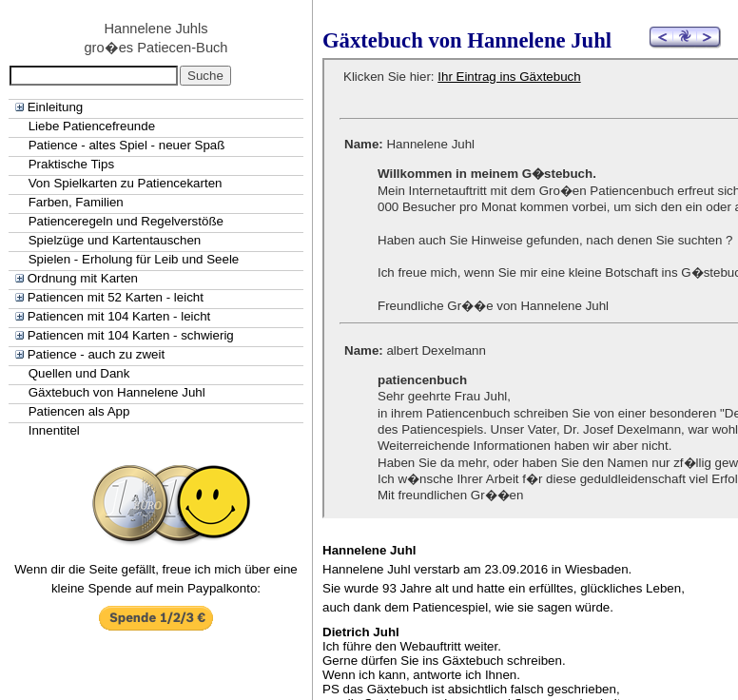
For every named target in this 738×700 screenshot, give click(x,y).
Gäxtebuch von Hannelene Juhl (117, 392)
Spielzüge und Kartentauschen (115, 240)
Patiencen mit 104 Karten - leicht (119, 316)
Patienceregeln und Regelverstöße (126, 221)
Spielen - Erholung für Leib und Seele (134, 259)
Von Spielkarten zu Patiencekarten (126, 183)
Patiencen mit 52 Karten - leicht (116, 297)
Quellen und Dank (79, 373)
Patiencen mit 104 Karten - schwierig (131, 335)
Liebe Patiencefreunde (92, 126)
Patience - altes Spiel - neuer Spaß (127, 145)
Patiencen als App (79, 411)
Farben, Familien (76, 202)
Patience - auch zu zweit (96, 354)
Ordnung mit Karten (83, 278)
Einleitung (56, 107)
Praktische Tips (71, 164)
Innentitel (54, 430)
